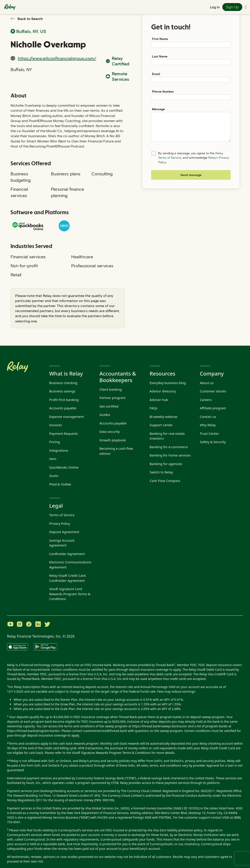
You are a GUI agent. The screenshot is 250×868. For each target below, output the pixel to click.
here (231, 808)
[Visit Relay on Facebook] (29, 625)
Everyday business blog (168, 383)
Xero (53, 459)
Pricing (55, 442)
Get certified (109, 406)
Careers (206, 400)
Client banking (111, 389)
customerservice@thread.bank (105, 731)
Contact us (208, 417)
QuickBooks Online (64, 467)
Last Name (160, 56)
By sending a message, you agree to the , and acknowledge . (194, 158)
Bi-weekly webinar (164, 417)
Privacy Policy (60, 523)
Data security (110, 431)
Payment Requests (64, 433)
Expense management (67, 417)
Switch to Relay (161, 472)
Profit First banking (64, 400)
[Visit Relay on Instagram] (20, 625)
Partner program (113, 398)
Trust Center (209, 433)
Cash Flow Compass (165, 481)
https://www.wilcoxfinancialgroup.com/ (57, 58)
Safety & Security (213, 442)
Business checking (63, 383)
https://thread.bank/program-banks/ (33, 731)
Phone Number (163, 91)
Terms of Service (62, 515)
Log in (215, 7)
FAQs (154, 408)
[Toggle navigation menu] (246, 7)
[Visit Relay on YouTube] (10, 625)
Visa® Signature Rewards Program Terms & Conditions (111, 753)
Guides (105, 415)
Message (158, 109)
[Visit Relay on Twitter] (47, 625)
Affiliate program (213, 408)
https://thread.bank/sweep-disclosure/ (159, 726)
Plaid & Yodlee (60, 484)
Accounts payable (63, 408)
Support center (161, 425)
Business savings (62, 391)
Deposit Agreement (64, 532)
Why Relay (208, 425)
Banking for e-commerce (169, 447)
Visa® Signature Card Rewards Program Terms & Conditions (70, 594)
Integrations (59, 450)
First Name (160, 39)
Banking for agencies (166, 464)
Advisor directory (163, 391)
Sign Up (232, 7)
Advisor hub (159, 400)
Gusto (54, 476)
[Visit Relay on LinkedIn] (38, 625)
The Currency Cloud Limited (141, 791)
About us (207, 383)
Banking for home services (170, 455)
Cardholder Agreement (67, 554)
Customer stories (213, 391)
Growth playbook (113, 440)
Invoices (56, 425)
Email (156, 74)
